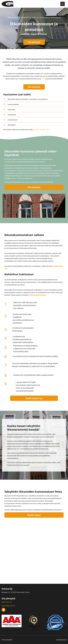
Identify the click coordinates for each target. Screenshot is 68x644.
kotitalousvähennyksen (37, 295)
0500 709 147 (7, 602)
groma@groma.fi (8, 606)
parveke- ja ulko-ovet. (41, 130)
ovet (43, 79)
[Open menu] (63, 4)
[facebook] (3, 610)
